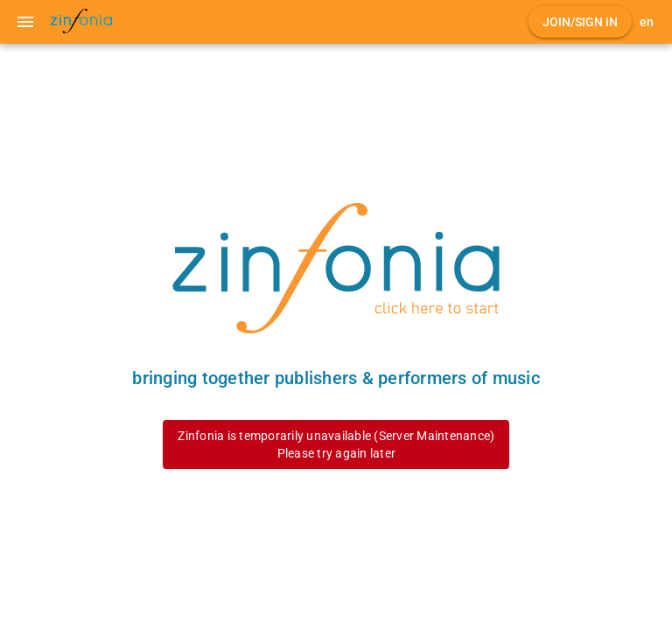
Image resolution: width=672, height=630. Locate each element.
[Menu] (25, 22)
